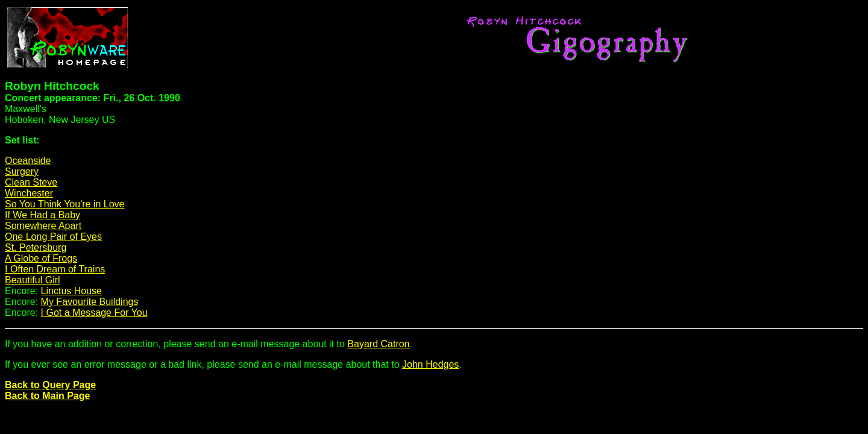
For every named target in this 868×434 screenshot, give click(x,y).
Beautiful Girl (33, 280)
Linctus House (71, 291)
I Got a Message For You (94, 313)
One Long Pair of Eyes (53, 237)
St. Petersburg (36, 247)
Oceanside (28, 161)
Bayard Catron (378, 344)
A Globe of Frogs (41, 258)
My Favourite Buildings (90, 302)
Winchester (29, 193)
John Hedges (430, 364)
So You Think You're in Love (64, 204)
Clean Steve (31, 182)
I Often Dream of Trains (55, 269)
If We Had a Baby (42, 215)
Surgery (22, 171)
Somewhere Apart (43, 226)
